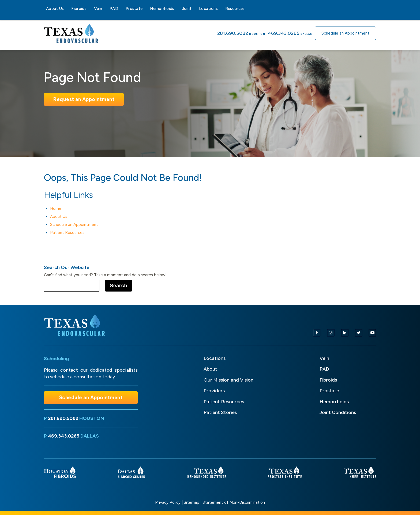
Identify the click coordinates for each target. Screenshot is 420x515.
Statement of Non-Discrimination (234, 502)
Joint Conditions (338, 412)
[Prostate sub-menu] (146, 9)
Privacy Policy (168, 502)
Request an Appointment (84, 99)
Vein (98, 9)
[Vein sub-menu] (105, 9)
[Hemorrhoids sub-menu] (178, 9)
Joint (187, 9)
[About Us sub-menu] (67, 9)
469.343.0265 (284, 33)
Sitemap (192, 502)
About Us (55, 9)
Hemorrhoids (162, 9)
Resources (235, 9)
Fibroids (79, 9)
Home (56, 208)
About (210, 369)
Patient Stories (220, 412)
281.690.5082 (233, 33)
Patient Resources (67, 233)
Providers (214, 391)
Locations (208, 9)
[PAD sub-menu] (121, 9)
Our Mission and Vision (228, 380)
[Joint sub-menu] (195, 9)
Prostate (134, 9)
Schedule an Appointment (345, 33)
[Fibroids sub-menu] (90, 9)
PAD (114, 9)
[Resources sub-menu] (248, 9)
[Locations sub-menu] (221, 9)
